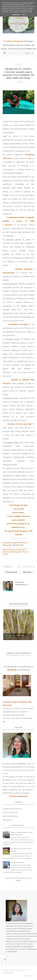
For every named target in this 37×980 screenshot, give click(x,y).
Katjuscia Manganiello (22, 583)
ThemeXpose (22, 970)
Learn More (16, 15)
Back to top (29, 976)
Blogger (18, 880)
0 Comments (7, 567)
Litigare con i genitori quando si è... (15, 637)
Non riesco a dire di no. (18, 862)
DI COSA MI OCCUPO (9, 812)
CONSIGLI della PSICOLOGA (11, 809)
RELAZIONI (18, 64)
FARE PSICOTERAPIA (9, 816)
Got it (24, 15)
